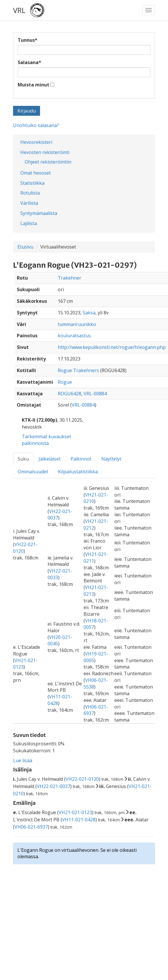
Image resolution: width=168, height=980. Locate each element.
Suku (23, 459)
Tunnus (28, 40)
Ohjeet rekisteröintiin (48, 162)
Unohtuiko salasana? (36, 125)
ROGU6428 (69, 394)
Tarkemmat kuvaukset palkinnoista (46, 440)
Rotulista (30, 193)
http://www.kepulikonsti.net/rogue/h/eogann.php (112, 347)
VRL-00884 (95, 394)
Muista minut (34, 85)
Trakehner (69, 278)
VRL (19, 10)
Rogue (65, 382)
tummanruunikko (77, 324)
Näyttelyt (111, 459)
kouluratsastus (74, 336)
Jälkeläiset (50, 459)
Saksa (89, 313)
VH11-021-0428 (79, 820)
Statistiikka (32, 183)
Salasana (29, 62)
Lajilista (29, 223)
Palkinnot (81, 459)
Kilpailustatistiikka (78, 472)
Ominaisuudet (33, 472)
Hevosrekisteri (36, 142)
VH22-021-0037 (54, 786)
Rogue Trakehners (78, 370)
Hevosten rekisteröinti (45, 152)
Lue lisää (23, 760)
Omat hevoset (36, 173)
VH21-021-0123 (75, 812)
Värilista (29, 203)
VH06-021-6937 (31, 827)
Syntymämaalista (39, 213)
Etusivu (25, 247)
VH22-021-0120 (82, 779)
